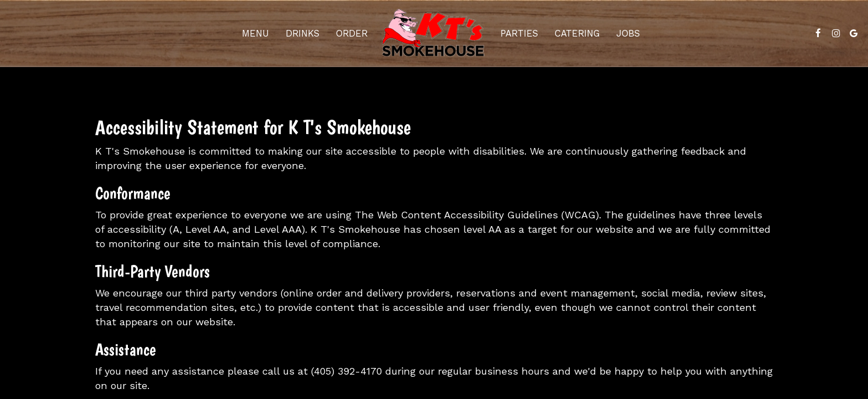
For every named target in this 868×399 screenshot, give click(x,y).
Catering (577, 33)
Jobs (628, 33)
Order (352, 33)
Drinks (303, 33)
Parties (519, 33)
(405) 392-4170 (347, 371)
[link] (434, 33)
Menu (255, 33)
